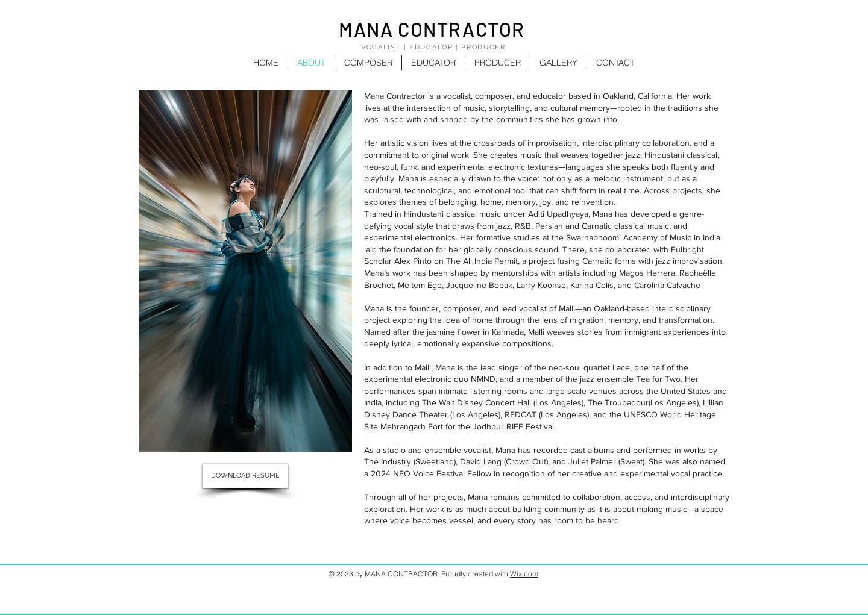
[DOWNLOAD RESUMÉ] (245, 476)
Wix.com (524, 574)
